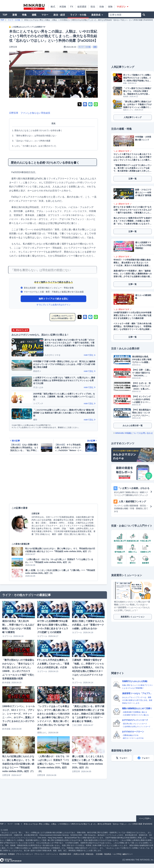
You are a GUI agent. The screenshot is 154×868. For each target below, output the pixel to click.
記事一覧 (133, 179)
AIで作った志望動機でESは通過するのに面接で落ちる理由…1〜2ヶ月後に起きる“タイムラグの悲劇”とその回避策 (53, 627)
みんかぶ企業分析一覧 (133, 425)
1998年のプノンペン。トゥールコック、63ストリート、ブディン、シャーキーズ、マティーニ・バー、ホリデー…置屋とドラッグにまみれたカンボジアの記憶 (19, 716)
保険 (110, 7)
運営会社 (3, 854)
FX (72, 7)
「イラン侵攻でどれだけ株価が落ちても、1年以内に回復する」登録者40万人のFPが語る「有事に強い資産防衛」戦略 (137, 91)
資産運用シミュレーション (133, 617)
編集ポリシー (128, 854)
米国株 (63, 7)
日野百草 (13, 47)
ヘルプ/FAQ (117, 854)
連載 (34, 15)
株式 (53, 7)
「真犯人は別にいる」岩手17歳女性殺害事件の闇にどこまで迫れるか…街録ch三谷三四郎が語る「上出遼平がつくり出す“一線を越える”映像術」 (88, 714)
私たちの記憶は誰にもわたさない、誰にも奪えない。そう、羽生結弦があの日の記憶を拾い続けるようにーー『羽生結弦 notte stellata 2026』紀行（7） (19, 764)
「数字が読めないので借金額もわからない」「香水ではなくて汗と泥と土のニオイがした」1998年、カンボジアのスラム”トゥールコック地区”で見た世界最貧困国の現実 (18, 669)
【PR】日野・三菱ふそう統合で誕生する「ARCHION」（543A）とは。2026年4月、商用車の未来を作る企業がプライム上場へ (142, 373)
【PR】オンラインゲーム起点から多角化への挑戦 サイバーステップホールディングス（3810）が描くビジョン (141, 399)
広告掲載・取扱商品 (104, 854)
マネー (45, 15)
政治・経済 (59, 15)
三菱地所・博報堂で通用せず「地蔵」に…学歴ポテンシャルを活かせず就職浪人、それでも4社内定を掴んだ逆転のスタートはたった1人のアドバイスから (88, 669)
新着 (15, 15)
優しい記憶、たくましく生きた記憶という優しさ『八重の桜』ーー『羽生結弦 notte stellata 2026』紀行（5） (88, 762)
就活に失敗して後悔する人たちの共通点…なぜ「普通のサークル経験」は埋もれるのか (88, 625)
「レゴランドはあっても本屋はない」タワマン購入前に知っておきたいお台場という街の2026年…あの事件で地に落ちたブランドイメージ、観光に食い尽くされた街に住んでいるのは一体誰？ (53, 717)
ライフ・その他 (78, 15)
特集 (24, 15)
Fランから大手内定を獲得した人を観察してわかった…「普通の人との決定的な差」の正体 (53, 664)
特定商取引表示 (65, 854)
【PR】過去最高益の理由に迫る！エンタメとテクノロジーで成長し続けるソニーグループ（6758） (141, 413)
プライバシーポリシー (25, 854)
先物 (102, 7)
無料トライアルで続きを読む (53, 299)
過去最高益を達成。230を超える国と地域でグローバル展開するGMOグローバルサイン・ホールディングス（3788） (142, 360)
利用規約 (11, 854)
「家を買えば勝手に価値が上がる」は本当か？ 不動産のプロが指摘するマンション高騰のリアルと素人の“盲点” (137, 105)
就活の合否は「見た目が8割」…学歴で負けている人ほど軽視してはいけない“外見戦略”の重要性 (18, 627)
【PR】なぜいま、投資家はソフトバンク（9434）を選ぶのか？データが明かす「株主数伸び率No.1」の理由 (141, 386)
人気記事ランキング (133, 117)
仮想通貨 (82, 7)
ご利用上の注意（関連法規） (84, 854)
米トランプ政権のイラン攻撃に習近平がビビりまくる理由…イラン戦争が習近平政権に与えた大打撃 (137, 78)
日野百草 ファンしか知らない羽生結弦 (30, 113)
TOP (5, 15)
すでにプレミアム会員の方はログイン (53, 305)
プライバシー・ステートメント (46, 854)
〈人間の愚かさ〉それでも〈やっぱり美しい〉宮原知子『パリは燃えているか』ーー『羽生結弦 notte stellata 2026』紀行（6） (53, 764)
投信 (93, 7)
